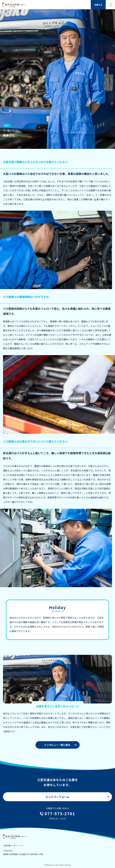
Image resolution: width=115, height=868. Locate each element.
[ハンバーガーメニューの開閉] (110, 5)
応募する (98, 5)
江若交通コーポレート (12, 845)
